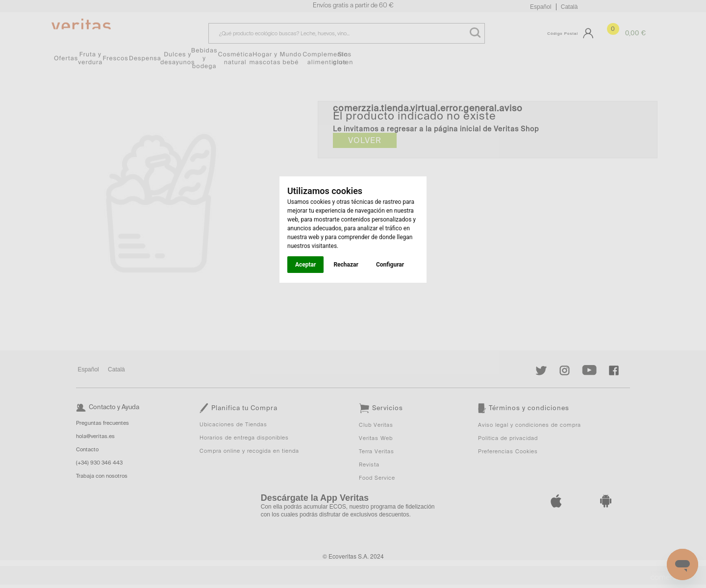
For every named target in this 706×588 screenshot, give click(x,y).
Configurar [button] (390, 265)
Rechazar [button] (346, 265)
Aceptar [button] (305, 265)
